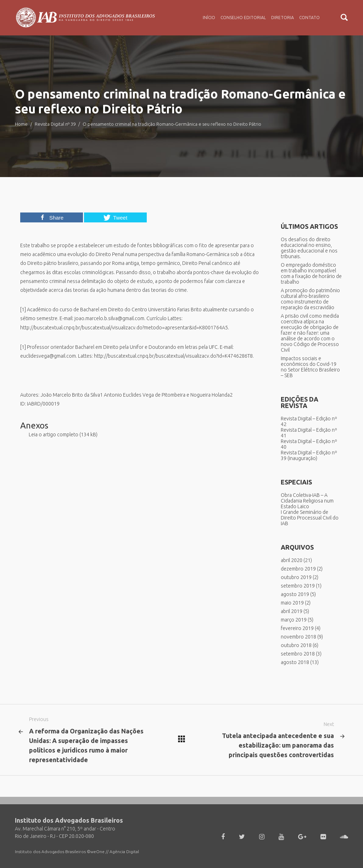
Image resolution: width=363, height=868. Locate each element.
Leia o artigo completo (54, 435)
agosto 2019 (295, 594)
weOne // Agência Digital (115, 852)
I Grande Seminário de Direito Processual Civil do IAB (310, 518)
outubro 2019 (296, 577)
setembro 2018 (298, 654)
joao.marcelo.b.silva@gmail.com (109, 318)
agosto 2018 (295, 662)
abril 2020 (292, 560)
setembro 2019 (298, 586)
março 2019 (294, 620)
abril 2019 (292, 611)
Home (21, 124)
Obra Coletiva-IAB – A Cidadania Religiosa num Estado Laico (307, 501)
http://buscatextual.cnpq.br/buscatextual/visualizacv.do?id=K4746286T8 (173, 356)
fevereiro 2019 (297, 628)
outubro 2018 (296, 645)
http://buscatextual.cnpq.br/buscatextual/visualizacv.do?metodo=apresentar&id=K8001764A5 (124, 328)
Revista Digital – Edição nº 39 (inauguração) (309, 455)
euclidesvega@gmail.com (48, 356)
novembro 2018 (298, 637)
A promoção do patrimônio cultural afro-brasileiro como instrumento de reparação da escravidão (310, 299)
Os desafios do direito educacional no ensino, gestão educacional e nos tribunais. (309, 248)
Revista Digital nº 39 (55, 124)
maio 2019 (292, 603)
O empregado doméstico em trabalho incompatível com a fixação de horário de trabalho (311, 273)
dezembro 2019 (298, 569)
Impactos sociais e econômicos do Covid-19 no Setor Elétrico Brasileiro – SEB (310, 367)
